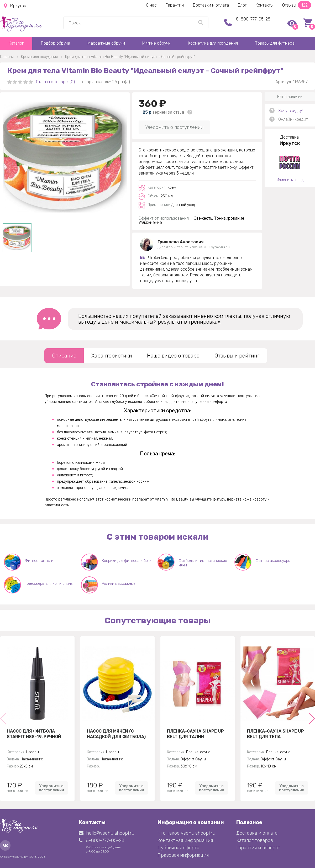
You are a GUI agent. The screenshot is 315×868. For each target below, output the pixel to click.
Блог (242, 5)
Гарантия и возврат (258, 848)
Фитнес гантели (39, 561)
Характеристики (112, 356)
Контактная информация (185, 840)
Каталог (16, 43)
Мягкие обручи (156, 43)
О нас (151, 5)
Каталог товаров (255, 840)
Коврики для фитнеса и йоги (127, 561)
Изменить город (290, 180)
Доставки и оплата (211, 5)
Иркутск (15, 6)
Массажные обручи (106, 43)
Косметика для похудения (213, 43)
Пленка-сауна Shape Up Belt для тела (275, 734)
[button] (311, 719)
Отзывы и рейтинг (237, 356)
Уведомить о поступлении (174, 127)
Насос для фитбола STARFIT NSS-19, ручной (34, 734)
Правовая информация (183, 855)
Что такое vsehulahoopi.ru (186, 833)
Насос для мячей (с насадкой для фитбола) (116, 734)
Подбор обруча (56, 43)
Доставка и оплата (257, 833)
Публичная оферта (178, 848)
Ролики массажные (119, 584)
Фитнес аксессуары (273, 561)
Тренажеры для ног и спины (49, 584)
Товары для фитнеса (275, 43)
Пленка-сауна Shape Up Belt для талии (195, 734)
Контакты (264, 5)
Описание (64, 356)
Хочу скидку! (290, 111)
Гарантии (175, 5)
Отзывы (297, 5)
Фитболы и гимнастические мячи (203, 563)
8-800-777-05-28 (253, 19)
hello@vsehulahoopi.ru (107, 833)
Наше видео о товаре (173, 356)
